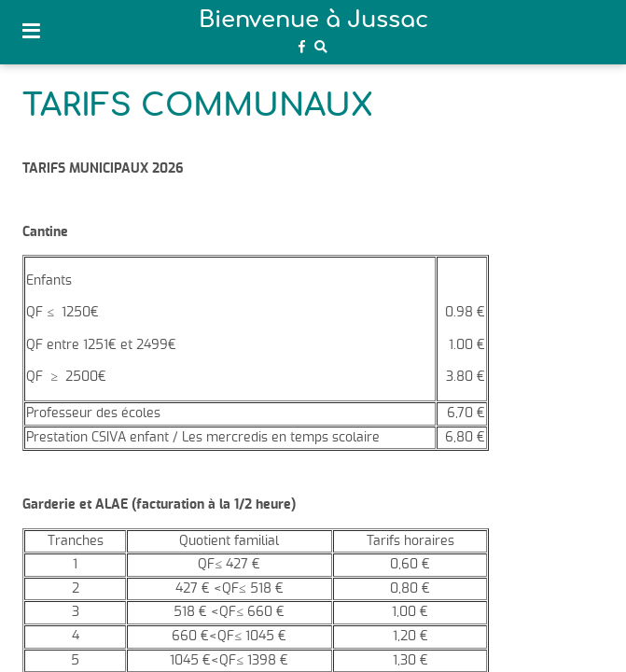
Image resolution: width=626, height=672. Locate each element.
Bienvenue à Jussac (313, 21)
